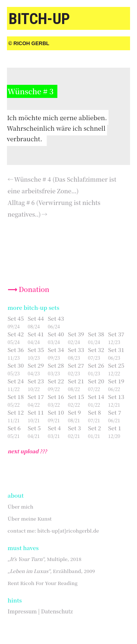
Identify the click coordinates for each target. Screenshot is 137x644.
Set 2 (95, 428)
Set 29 (36, 365)
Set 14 (96, 397)
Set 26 (96, 365)
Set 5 (34, 428)
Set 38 (96, 334)
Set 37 (116, 334)
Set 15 (76, 397)
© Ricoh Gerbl (29, 43)
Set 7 (115, 412)
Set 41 (36, 334)
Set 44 (36, 318)
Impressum (22, 611)
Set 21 (76, 381)
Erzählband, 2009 (51, 571)
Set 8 (95, 412)
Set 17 (36, 397)
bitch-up (39, 19)
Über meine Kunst (30, 519)
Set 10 (56, 412)
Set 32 (96, 350)
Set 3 (75, 428)
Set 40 (56, 334)
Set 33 (76, 350)
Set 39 (76, 334)
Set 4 (54, 428)
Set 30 (16, 365)
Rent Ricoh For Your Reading (43, 583)
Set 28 (56, 365)
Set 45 (16, 318)
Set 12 (16, 412)
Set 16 (56, 397)
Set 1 (115, 428)
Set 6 (14, 428)
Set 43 (56, 318)
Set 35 (36, 350)
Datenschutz (57, 611)
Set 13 (116, 397)
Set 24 (16, 381)
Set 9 (75, 412)
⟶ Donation (28, 289)
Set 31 (116, 350)
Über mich (21, 507)
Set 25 (116, 365)
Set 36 (16, 350)
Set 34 (56, 350)
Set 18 (16, 397)
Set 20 (96, 381)
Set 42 (16, 334)
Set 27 (76, 365)
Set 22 (56, 381)
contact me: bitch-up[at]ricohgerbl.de (53, 531)
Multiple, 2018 (45, 559)
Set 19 (116, 381)
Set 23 (36, 381)
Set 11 (36, 412)
